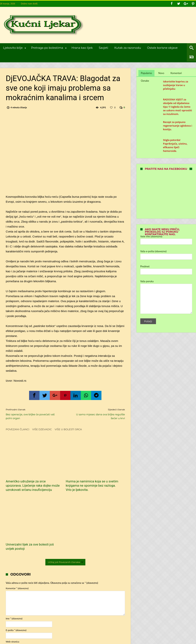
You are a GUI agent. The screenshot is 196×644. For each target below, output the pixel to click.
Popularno (146, 73)
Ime (14, 555)
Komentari (176, 73)
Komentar (17, 525)
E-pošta (16, 566)
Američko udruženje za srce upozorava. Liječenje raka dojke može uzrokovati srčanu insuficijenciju (24, 476)
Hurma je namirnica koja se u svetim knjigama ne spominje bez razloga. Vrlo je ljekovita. (64, 474)
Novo (161, 73)
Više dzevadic (42, 429)
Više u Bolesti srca (68, 429)
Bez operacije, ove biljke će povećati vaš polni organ (33, 414)
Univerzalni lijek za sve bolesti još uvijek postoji (105, 470)
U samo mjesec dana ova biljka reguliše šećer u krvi (98, 414)
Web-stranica (12, 578)
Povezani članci (18, 429)
